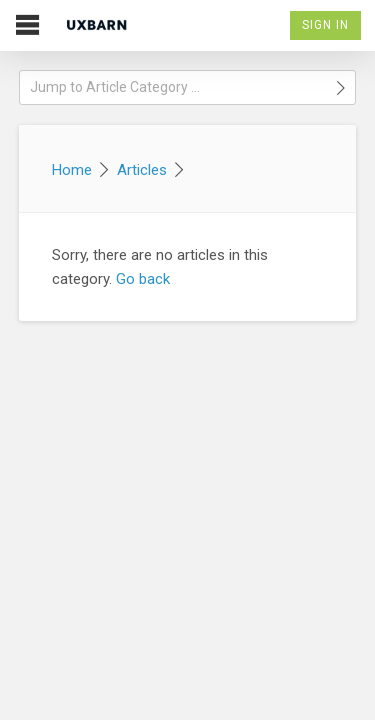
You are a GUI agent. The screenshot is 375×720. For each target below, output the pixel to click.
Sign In (325, 25)
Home (72, 170)
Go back (143, 279)
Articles (142, 170)
